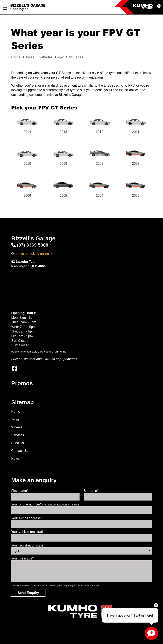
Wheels (17, 427)
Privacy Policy (67, 586)
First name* (20, 491)
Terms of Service (86, 586)
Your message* (22, 558)
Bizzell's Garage (28, 5)
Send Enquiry (28, 593)
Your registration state (27, 545)
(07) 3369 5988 (30, 245)
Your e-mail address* (26, 518)
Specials (17, 443)
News (15, 459)
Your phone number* (45, 504)
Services (17, 435)
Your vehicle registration (29, 532)
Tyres (15, 419)
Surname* (91, 491)
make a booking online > (34, 254)
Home (16, 412)
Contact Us (19, 451)
